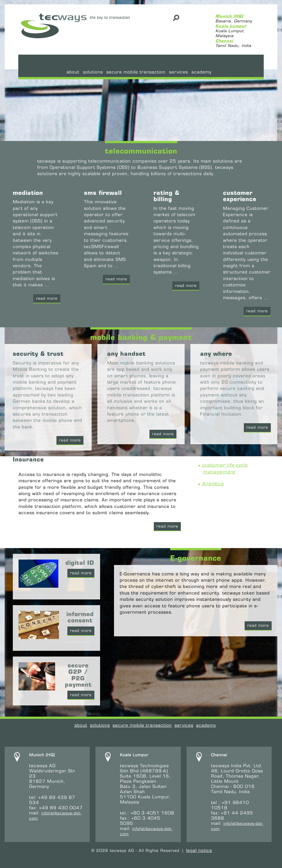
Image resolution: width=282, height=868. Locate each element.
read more (257, 427)
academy (201, 72)
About (73, 72)
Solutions (93, 72)
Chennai (224, 41)
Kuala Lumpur (231, 26)
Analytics (213, 484)
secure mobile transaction (136, 72)
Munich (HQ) (229, 16)
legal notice (199, 850)
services (178, 72)
